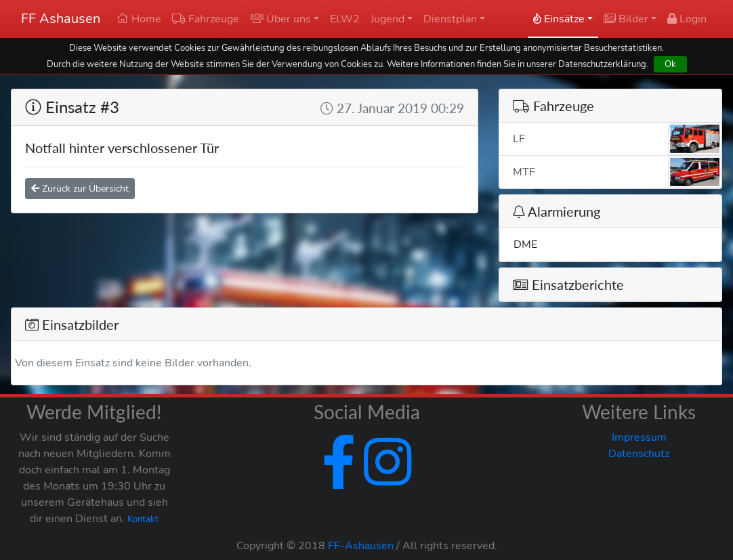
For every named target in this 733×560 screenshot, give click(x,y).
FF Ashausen (61, 19)
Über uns (280, 19)
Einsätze (559, 19)
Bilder (626, 19)
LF (617, 139)
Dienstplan (450, 19)
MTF (617, 172)
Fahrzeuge (206, 19)
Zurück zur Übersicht (80, 189)
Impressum (639, 437)
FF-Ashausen (361, 546)
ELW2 (345, 19)
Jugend (388, 19)
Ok (670, 64)
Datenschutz (639, 454)
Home (139, 19)
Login (687, 19)
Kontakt (143, 519)
